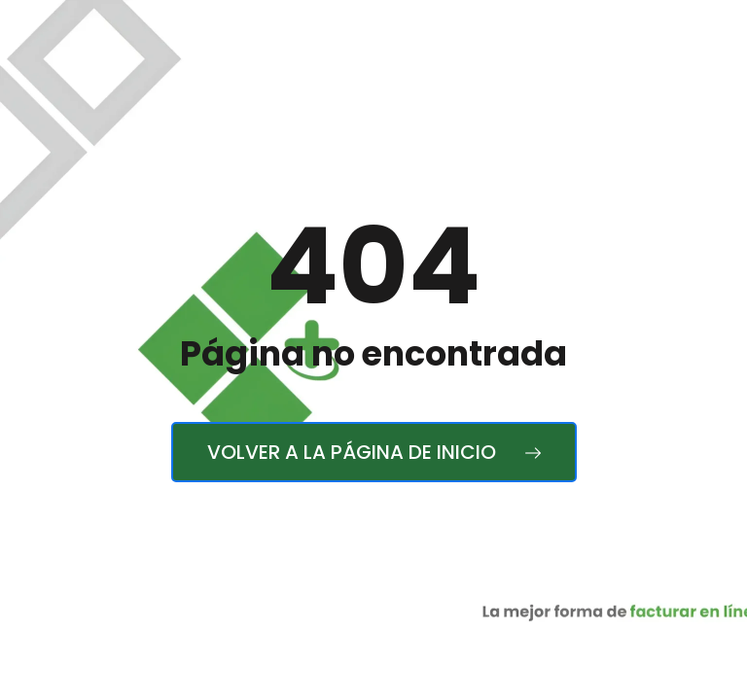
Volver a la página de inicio (374, 452)
